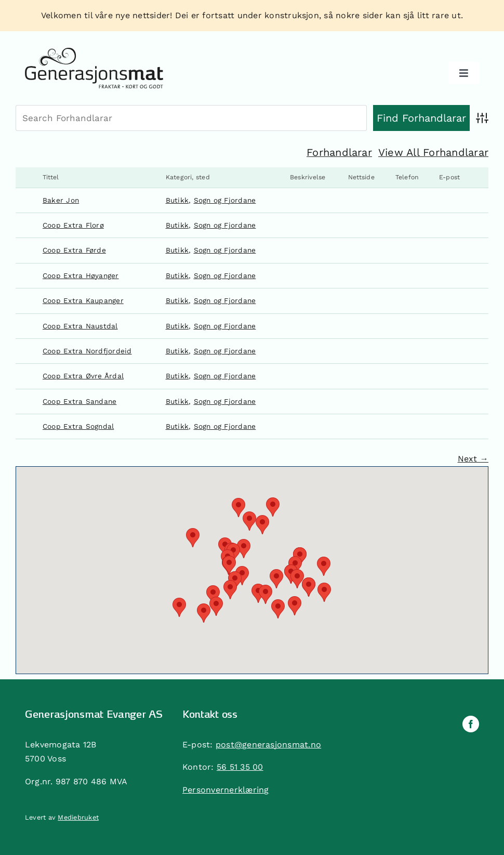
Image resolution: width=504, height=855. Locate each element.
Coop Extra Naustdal (80, 326)
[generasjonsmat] (94, 52)
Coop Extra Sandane (79, 401)
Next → (473, 459)
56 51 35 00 (240, 767)
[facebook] (471, 724)
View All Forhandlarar (433, 152)
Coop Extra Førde (74, 250)
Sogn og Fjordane (225, 200)
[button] (262, 525)
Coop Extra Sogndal (78, 426)
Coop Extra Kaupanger (83, 300)
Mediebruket (78, 817)
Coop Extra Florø (73, 225)
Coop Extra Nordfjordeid (87, 351)
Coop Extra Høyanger (81, 275)
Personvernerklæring (226, 790)
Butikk (177, 200)
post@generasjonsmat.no (268, 745)
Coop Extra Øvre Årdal (83, 376)
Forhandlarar (339, 152)
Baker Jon (61, 200)
